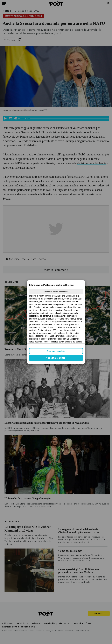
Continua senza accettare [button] (56, 292)
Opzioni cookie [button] (56, 351)
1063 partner (57, 330)
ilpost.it (69, 333)
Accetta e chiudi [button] (56, 358)
